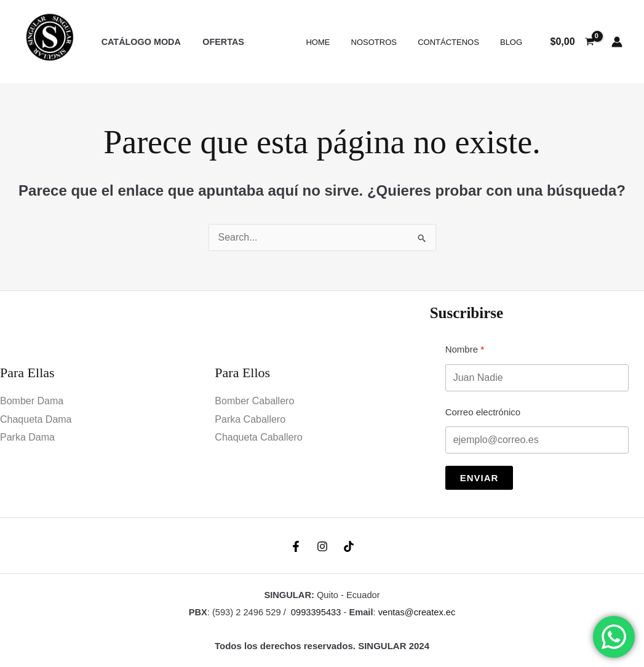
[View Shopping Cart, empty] (572, 42)
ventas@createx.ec (417, 612)
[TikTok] (349, 546)
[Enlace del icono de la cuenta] (617, 42)
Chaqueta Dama (36, 419)
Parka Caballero (250, 419)
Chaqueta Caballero (258, 437)
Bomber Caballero (254, 401)
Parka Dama (27, 437)
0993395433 (316, 612)
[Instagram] (322, 546)
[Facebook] (296, 546)
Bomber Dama (32, 401)
